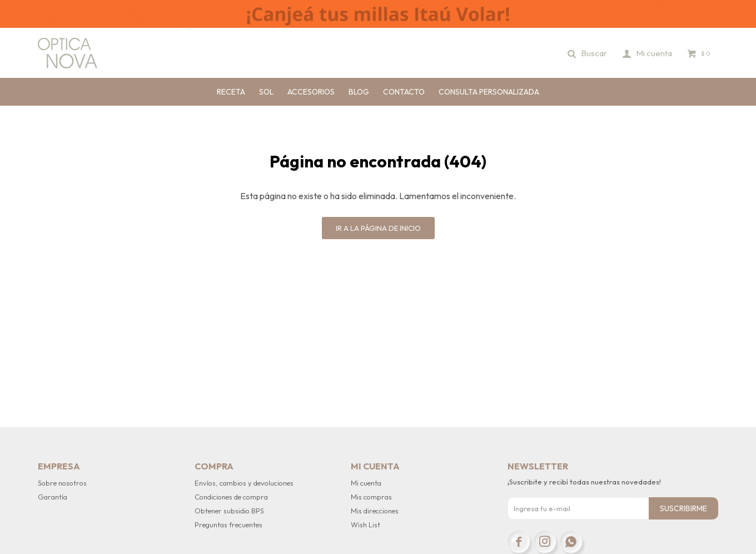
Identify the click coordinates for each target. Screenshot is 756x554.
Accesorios (311, 92)
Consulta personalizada (489, 92)
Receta (231, 92)
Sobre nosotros (62, 483)
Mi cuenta (366, 483)
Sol (266, 92)
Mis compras (371, 497)
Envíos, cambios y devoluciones (244, 483)
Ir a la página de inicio (378, 228)
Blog (359, 92)
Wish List (365, 525)
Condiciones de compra (231, 497)
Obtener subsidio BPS (229, 511)
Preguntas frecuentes (228, 525)
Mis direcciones (375, 511)
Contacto (404, 92)
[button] (588, 53)
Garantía (53, 497)
